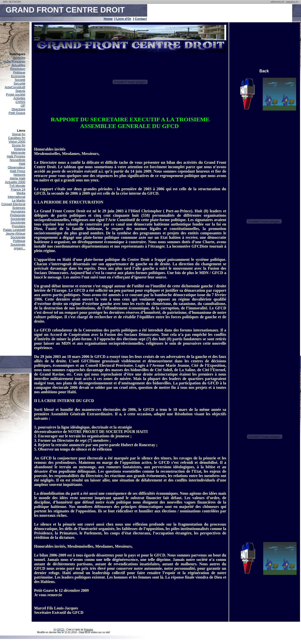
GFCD (61, 630)
